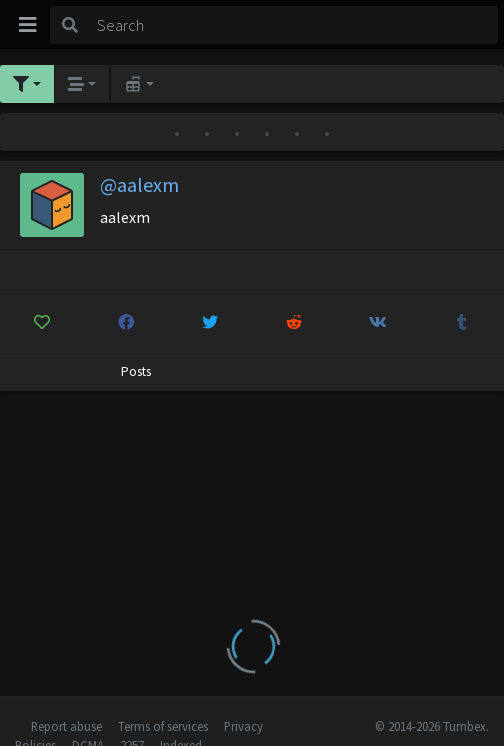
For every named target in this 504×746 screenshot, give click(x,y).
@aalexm (139, 184)
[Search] (294, 25)
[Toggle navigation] (28, 25)
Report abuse (66, 726)
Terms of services (163, 726)
